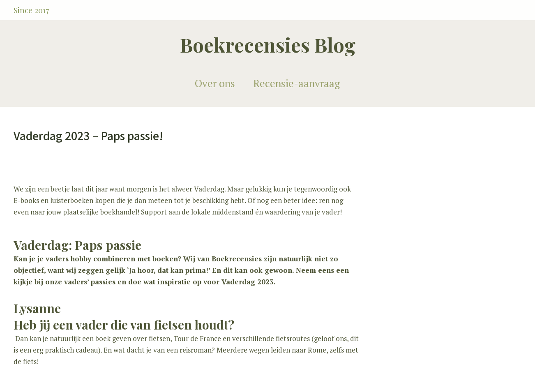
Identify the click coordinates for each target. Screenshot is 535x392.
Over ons (215, 83)
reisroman (196, 350)
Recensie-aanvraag (296, 83)
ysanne (40, 308)
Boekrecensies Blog (268, 45)
